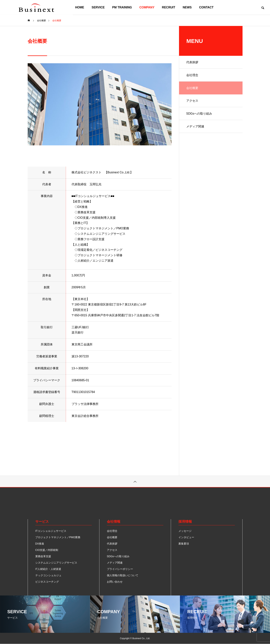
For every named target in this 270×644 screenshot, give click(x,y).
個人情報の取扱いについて (123, 575)
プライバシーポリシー (120, 569)
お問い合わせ (115, 582)
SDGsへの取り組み (199, 114)
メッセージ (185, 531)
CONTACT (206, 7)
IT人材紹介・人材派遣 (48, 569)
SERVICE (98, 7)
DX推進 (40, 544)
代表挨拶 (192, 62)
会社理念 (192, 75)
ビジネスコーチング (47, 582)
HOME (80, 7)
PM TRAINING (122, 7)
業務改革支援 (43, 556)
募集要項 (184, 544)
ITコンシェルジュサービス (51, 531)
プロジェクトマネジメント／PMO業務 (58, 537)
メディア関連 (195, 127)
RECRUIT (169, 7)
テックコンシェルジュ (48, 575)
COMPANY (147, 7)
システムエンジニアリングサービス (56, 563)
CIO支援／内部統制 (47, 550)
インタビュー (186, 537)
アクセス (192, 101)
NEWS (187, 7)
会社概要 (192, 88)
